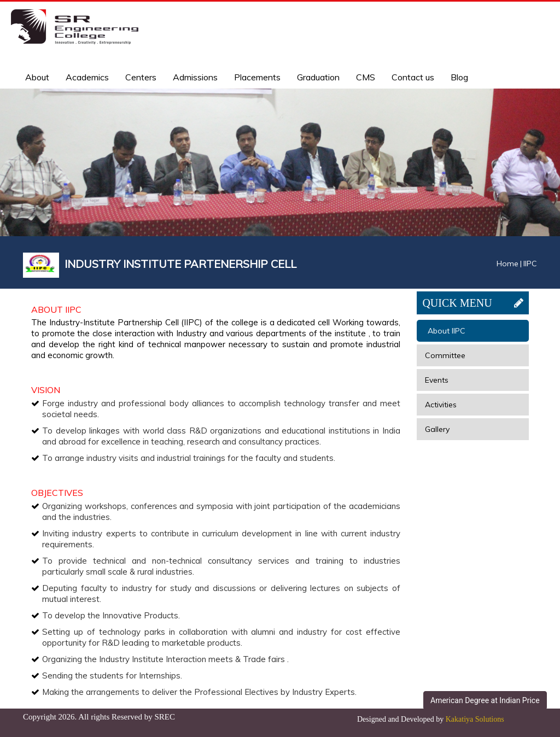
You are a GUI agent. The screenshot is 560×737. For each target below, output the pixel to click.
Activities (441, 405)
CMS (366, 77)
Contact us (413, 77)
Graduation (318, 77)
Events (437, 380)
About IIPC (447, 331)
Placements (257, 77)
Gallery (437, 429)
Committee (445, 355)
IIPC (530, 264)
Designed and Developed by (431, 719)
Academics (87, 77)
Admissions (195, 77)
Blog (459, 77)
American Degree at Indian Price (485, 700)
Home (507, 264)
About (37, 77)
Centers (141, 77)
